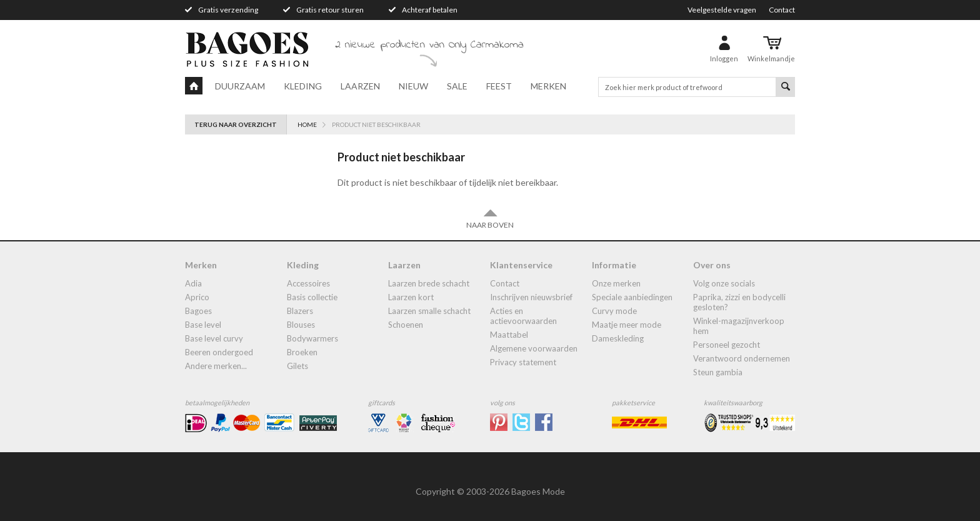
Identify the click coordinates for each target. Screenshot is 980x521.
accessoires (308, 283)
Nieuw (413, 86)
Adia (193, 283)
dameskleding (618, 338)
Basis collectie (312, 297)
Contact (782, 10)
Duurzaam (240, 86)
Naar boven (490, 219)
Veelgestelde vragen (722, 10)
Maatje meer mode (627, 325)
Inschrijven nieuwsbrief (531, 297)
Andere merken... (216, 366)
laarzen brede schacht (429, 283)
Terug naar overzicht (236, 124)
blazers (300, 311)
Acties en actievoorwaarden (523, 316)
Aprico (197, 297)
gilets (297, 366)
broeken (302, 352)
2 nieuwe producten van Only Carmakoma (429, 45)
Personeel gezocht (727, 345)
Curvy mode (614, 311)
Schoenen (406, 325)
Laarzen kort (411, 297)
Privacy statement (523, 362)
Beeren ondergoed (219, 352)
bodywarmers (312, 338)
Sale (457, 86)
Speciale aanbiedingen (632, 297)
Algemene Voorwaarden (534, 348)
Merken (548, 86)
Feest (499, 86)
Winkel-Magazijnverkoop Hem (739, 326)
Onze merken (616, 283)
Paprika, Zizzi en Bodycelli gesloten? (739, 302)
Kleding (303, 86)
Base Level (203, 325)
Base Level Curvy (214, 338)
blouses (301, 325)
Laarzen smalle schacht (429, 311)
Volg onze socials (724, 283)
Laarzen (360, 86)
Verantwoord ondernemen (742, 358)
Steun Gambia (718, 372)
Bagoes (198, 311)
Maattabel (509, 335)
